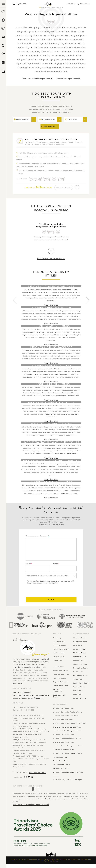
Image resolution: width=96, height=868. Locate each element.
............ (56, 780)
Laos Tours (78, 650)
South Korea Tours (81, 687)
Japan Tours (78, 683)
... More (20, 174)
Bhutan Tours (79, 691)
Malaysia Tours (79, 665)
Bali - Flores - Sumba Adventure (52, 139)
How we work (59, 661)
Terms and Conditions (57, 695)
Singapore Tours (80, 668)
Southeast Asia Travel (59, 700)
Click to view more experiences (51, 259)
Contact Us (58, 665)
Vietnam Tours (79, 642)
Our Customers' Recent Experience (33, 700)
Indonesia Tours (80, 661)
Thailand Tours (79, 657)
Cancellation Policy (61, 690)
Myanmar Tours (80, 653)
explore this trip (64, 187)
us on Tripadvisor (36, 702)
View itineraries (51, 306)
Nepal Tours (78, 695)
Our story (57, 642)
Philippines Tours (80, 672)
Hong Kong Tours (80, 680)
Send (51, 604)
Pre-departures (59, 682)
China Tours (78, 676)
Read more (17, 688)
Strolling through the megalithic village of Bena (51, 226)
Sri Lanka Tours (80, 702)
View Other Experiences (68, 79)
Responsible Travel (61, 653)
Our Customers (59, 650)
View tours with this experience (37, 79)
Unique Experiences (61, 679)
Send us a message (37, 777)
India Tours (78, 699)
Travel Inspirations (61, 675)
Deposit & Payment (61, 686)
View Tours (50, 126)
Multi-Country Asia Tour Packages (67, 784)
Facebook (27, 697)
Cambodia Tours (80, 646)
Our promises (59, 646)
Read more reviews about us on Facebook (31, 808)
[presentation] (45, 594)
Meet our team (59, 657)
